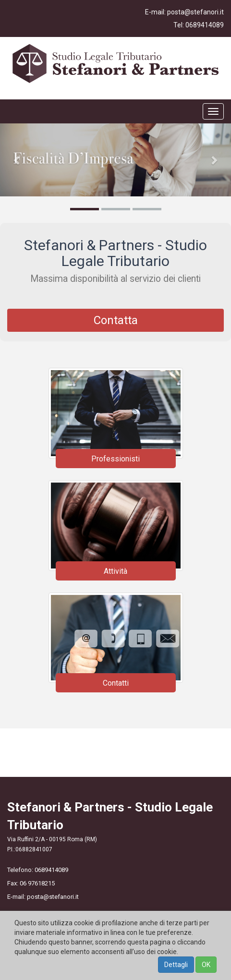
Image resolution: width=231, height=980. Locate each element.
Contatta (116, 320)
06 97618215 (37, 883)
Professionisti (115, 459)
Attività (115, 571)
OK (206, 965)
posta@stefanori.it (195, 12)
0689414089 (205, 25)
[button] (17, 160)
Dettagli (176, 965)
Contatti (116, 683)
